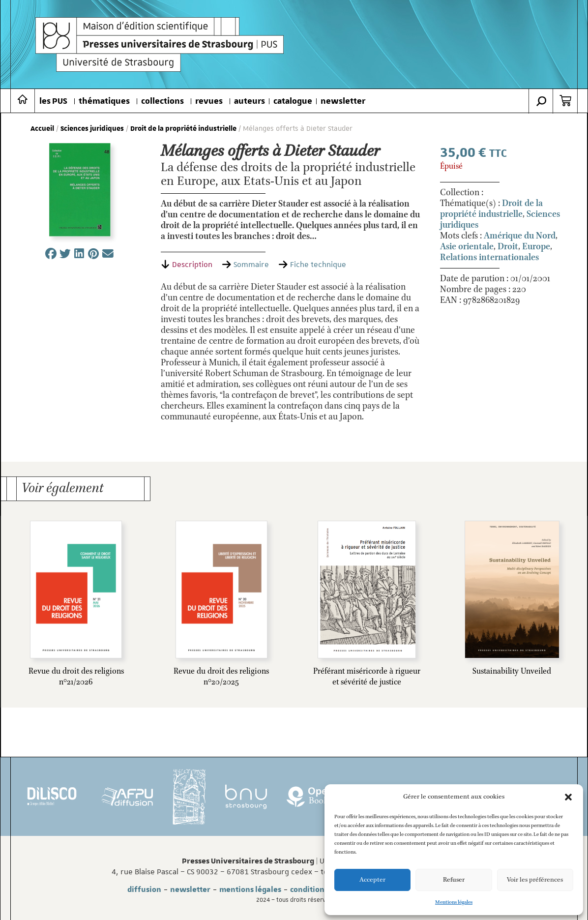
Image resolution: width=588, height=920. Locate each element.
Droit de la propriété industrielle (183, 129)
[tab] (187, 265)
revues (209, 101)
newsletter (343, 101)
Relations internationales (489, 258)
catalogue (293, 101)
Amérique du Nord (520, 236)
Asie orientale (467, 247)
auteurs (250, 101)
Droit (508, 247)
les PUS (53, 101)
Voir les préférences (535, 880)
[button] (568, 797)
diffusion (144, 890)
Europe (536, 247)
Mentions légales (454, 902)
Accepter (372, 880)
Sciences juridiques (92, 129)
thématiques (104, 101)
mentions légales (250, 890)
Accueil (42, 129)
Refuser (454, 880)
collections (162, 101)
